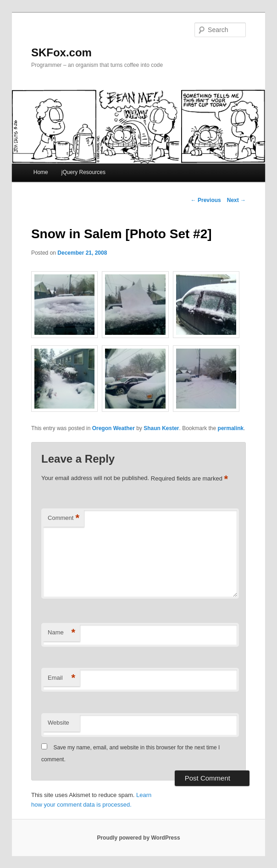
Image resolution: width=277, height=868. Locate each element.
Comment (64, 518)
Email (61, 678)
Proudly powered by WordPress (138, 838)
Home (41, 172)
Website (58, 723)
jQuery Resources (83, 172)
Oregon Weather (114, 428)
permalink (231, 428)
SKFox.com (61, 52)
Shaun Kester (161, 428)
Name (61, 633)
